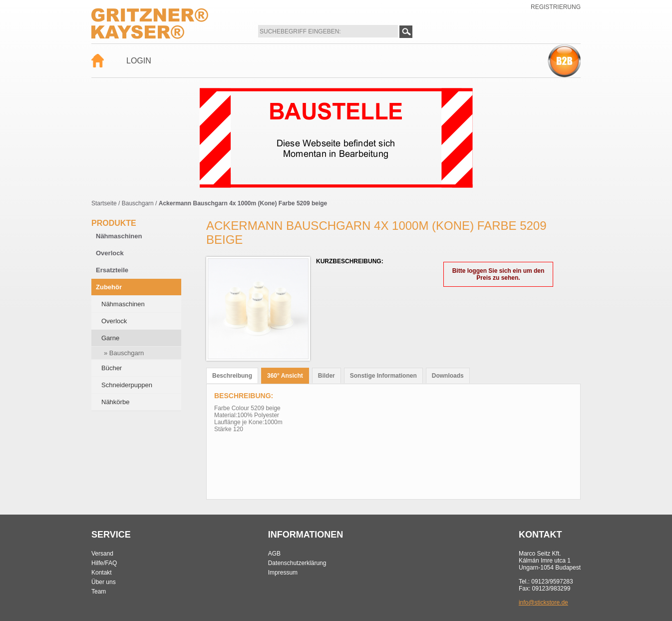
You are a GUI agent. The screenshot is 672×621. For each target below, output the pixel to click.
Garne (110, 338)
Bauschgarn (138, 203)
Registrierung (556, 7)
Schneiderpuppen (127, 385)
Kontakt (102, 573)
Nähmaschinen (119, 236)
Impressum (283, 573)
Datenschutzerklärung (297, 563)
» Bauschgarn (124, 353)
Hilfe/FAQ (104, 563)
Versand (102, 554)
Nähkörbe (115, 402)
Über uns (104, 582)
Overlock (110, 253)
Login (139, 61)
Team (99, 592)
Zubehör (109, 287)
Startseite (104, 203)
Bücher (112, 368)
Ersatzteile (112, 270)
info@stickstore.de (543, 603)
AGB (274, 554)
